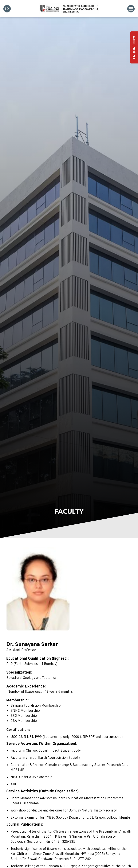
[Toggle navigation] (131, 9)
